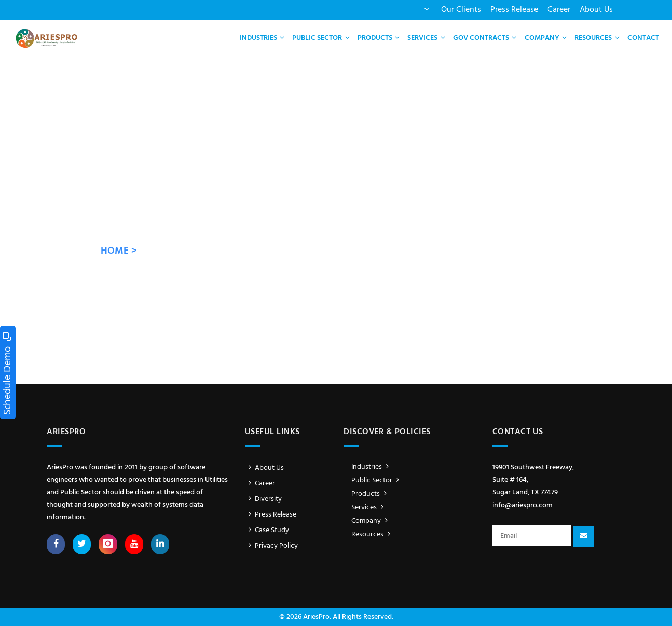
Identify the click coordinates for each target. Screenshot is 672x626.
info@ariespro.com (523, 505)
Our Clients (461, 10)
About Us (596, 10)
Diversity (264, 499)
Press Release (514, 10)
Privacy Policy (272, 546)
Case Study (267, 530)
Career (559, 10)
